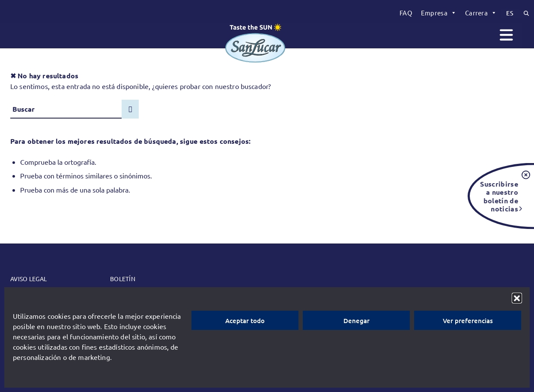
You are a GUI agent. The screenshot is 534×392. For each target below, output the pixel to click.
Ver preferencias (468, 321)
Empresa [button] (439, 13)
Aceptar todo (245, 321)
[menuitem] (406, 13)
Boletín (123, 279)
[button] (517, 298)
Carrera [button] (481, 13)
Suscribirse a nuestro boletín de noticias (499, 196)
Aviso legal (28, 279)
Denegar (356, 321)
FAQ (406, 13)
